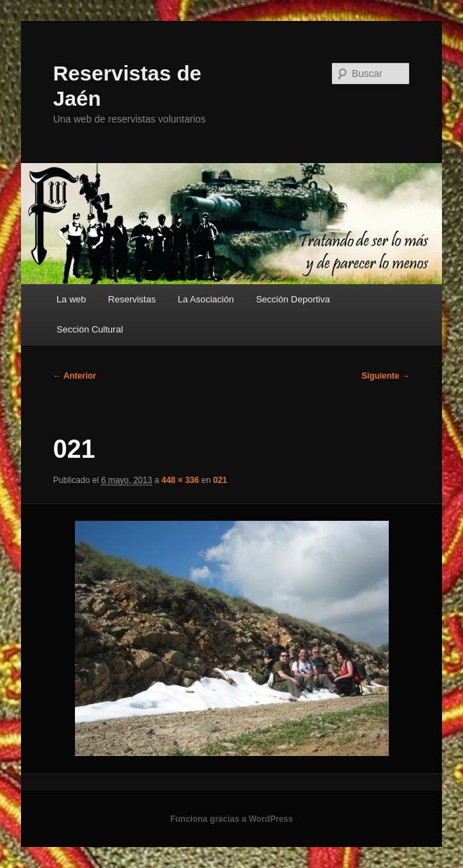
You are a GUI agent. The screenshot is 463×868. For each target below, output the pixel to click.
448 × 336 (180, 480)
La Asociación (206, 299)
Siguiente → (386, 376)
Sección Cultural (90, 329)
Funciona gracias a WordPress (231, 819)
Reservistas (132, 299)
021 (220, 480)
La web (71, 299)
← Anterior (75, 376)
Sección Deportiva (293, 299)
